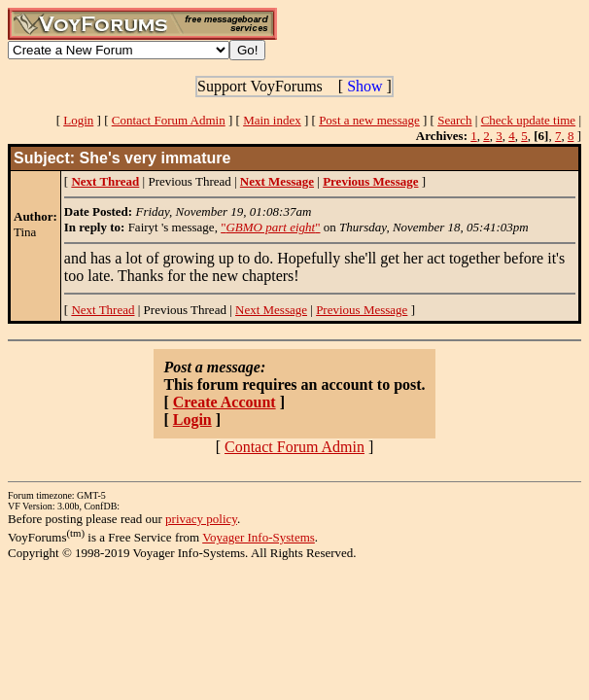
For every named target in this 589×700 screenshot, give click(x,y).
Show (364, 86)
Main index (272, 120)
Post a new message (369, 120)
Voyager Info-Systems (259, 537)
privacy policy (201, 519)
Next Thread (103, 310)
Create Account (225, 402)
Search (454, 120)
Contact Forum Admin (169, 120)
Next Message (271, 310)
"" (270, 227)
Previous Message (362, 310)
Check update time (528, 120)
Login (78, 120)
